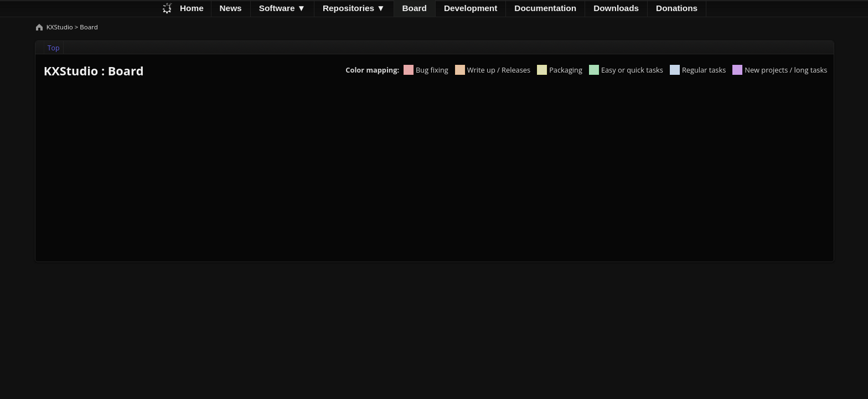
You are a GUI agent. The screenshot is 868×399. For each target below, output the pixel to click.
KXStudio (61, 27)
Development (471, 8)
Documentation (545, 8)
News (231, 8)
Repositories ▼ (354, 8)
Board (415, 8)
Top (54, 48)
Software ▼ (282, 8)
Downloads (616, 8)
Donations (677, 8)
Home (192, 8)
